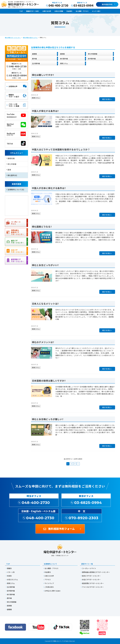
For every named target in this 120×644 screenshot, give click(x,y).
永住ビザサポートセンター (91, 580)
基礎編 (34, 54)
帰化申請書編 (93, 54)
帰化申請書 (12, 164)
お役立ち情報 (59, 11)
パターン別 (11, 572)
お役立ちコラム (12, 580)
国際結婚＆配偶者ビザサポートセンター (96, 572)
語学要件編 (92, 59)
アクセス (48, 580)
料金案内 (69, 11)
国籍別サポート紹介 (33, 11)
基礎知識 (11, 158)
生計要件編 (36, 63)
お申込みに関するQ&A (52, 591)
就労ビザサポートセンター (91, 576)
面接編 (62, 54)
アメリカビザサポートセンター (93, 587)
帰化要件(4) (12, 175)
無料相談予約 (107, 4)
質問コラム (64, 63)
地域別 (9, 576)
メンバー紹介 (96, 11)
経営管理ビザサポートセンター (93, 583)
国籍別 (9, 568)
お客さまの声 (47, 11)
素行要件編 (64, 59)
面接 (9, 170)
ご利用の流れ (49, 587)
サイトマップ (49, 583)
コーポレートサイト (89, 568)
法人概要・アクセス (82, 11)
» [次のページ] (78, 464)
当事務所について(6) (16, 189)
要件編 (34, 59)
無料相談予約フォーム (62, 529)
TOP (21, 11)
